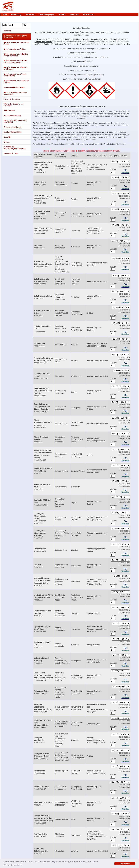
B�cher (7, 142)
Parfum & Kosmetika (12, 99)
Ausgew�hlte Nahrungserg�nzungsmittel (15, 148)
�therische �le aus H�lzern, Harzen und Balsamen (16, 62)
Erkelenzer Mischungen (13, 127)
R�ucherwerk (9, 111)
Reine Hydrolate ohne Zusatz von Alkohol (15, 121)
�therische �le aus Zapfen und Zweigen (16, 82)
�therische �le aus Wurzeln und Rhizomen (15, 75)
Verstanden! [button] (125, 864)
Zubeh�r (8, 137)
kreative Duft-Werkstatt (13, 132)
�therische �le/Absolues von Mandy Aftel (16, 93)
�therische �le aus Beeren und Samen (16, 43)
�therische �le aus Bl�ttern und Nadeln (15, 37)
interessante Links (11, 154)
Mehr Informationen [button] (13, 865)
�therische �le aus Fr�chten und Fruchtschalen (16, 55)
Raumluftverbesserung (13, 116)
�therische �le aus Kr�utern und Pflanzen (16, 68)
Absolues (7, 31)
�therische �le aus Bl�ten (15, 49)
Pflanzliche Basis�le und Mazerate (14, 105)
